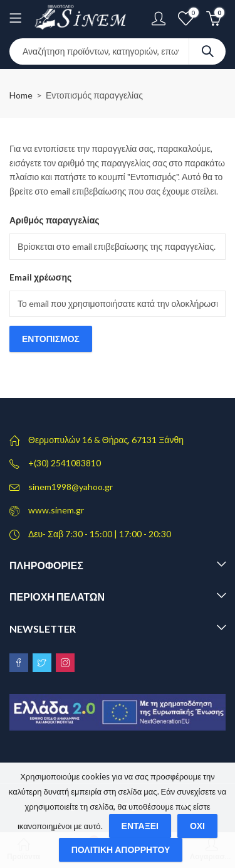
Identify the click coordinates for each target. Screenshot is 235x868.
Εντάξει (140, 826)
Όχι (197, 826)
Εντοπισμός (51, 339)
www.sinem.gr (56, 510)
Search (207, 51)
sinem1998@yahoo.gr (70, 487)
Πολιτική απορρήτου (121, 849)
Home (21, 95)
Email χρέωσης (40, 277)
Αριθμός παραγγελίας (55, 220)
